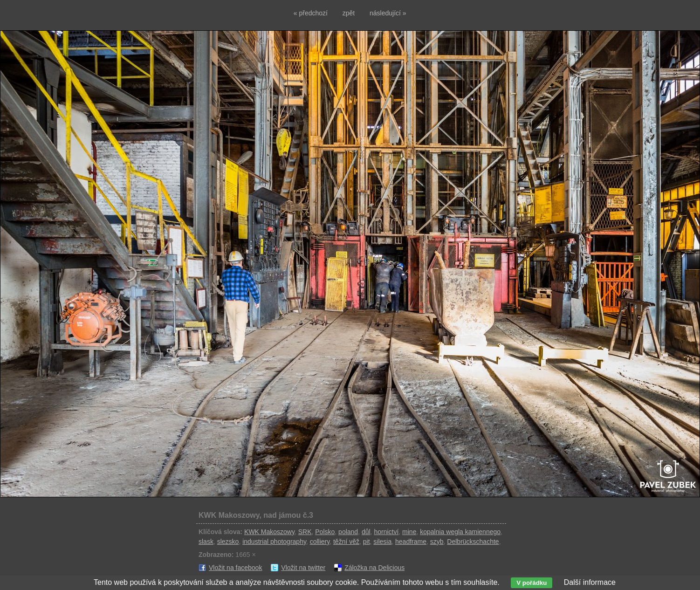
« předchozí (311, 13)
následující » (388, 13)
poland (348, 532)
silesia (382, 542)
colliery (320, 542)
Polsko (325, 532)
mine (409, 532)
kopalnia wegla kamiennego (460, 532)
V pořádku (532, 583)
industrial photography (274, 542)
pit (367, 542)
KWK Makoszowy (269, 532)
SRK (305, 532)
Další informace (590, 582)
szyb (437, 542)
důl (366, 532)
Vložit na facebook (235, 568)
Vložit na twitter (303, 568)
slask (206, 542)
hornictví (386, 532)
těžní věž (346, 542)
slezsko (228, 542)
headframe (411, 542)
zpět (349, 13)
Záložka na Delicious (374, 568)
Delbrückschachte (473, 542)
